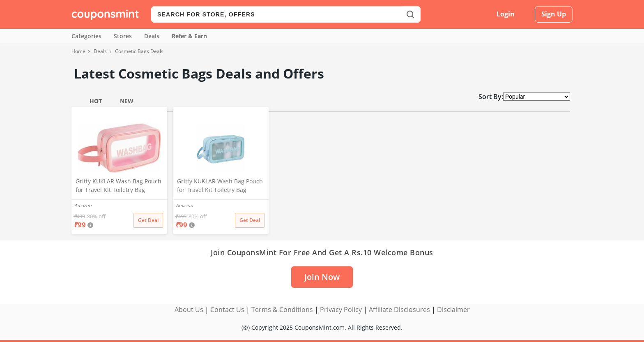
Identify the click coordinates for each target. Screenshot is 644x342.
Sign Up (554, 14)
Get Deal (148, 220)
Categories (86, 36)
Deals (152, 36)
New (127, 101)
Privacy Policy (341, 310)
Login (506, 14)
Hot (96, 101)
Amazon (83, 205)
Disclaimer (453, 310)
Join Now (322, 277)
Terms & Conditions (282, 310)
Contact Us (227, 310)
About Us (189, 310)
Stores (123, 36)
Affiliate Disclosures (399, 310)
